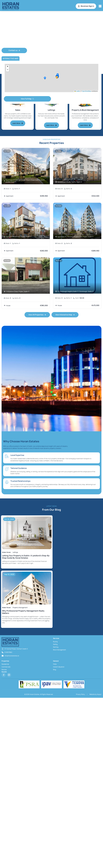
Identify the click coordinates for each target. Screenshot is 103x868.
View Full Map (27, 99)
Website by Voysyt (95, 695)
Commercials (6, 667)
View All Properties (37, 315)
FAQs (55, 664)
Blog (55, 670)
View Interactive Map (65, 315)
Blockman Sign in (86, 6)
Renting (56, 647)
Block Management (60, 650)
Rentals (4, 670)
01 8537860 (8, 653)
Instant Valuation (59, 667)
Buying (55, 642)
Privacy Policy (80, 695)
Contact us (14, 51)
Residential (5, 664)
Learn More (18, 123)
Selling (55, 645)
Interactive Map (11, 59)
